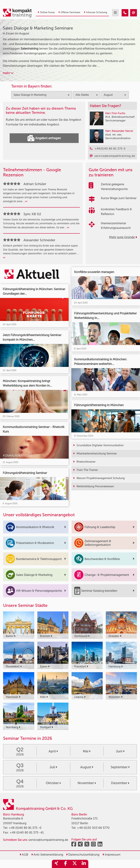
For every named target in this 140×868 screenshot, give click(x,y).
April (53, 751)
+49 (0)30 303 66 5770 (93, 828)
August (87, 767)
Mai (87, 751)
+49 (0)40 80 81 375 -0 (25, 828)
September (120, 767)
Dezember (120, 783)
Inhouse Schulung (95, 12)
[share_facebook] (66, 864)
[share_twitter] (75, 864)
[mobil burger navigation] (115, 13)
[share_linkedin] (84, 864)
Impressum (111, 855)
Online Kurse (46, 12)
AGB (24, 855)
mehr (8, 73)
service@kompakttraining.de (48, 840)
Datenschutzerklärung (83, 855)
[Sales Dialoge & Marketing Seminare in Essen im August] (125, 13)
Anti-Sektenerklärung (47, 855)
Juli (53, 767)
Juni (120, 751)
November (87, 783)
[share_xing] (56, 864)
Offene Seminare (69, 12)
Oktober (53, 783)
